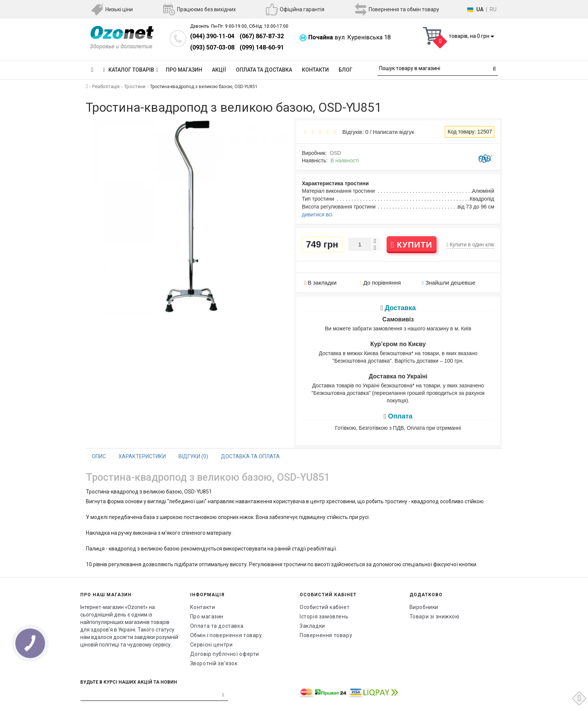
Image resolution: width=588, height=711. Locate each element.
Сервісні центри (211, 645)
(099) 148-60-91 (262, 47)
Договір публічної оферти (225, 654)
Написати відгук (393, 132)
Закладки (312, 626)
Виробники (424, 607)
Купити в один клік (470, 244)
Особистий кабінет (325, 607)
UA (480, 9)
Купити (412, 245)
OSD (335, 153)
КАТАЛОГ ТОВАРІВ (131, 70)
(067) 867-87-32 (262, 36)
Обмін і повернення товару (226, 635)
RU (493, 9)
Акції (219, 70)
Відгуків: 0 (354, 132)
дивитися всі (317, 214)
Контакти (315, 70)
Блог (346, 70)
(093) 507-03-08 (212, 47)
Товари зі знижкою (435, 616)
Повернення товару (326, 635)
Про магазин (184, 70)
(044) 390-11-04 (212, 36)
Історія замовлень (324, 616)
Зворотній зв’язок (214, 663)
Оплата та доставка (264, 70)
